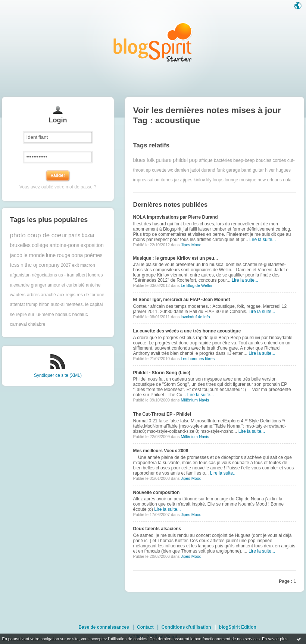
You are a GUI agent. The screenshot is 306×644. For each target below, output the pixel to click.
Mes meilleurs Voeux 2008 (161, 451)
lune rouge (58, 255)
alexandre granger (28, 285)
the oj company (42, 265)
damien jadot (187, 170)
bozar (88, 235)
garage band (239, 170)
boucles (264, 160)
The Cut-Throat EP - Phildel (162, 414)
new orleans (270, 180)
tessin (17, 265)
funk (221, 170)
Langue (299, 6)
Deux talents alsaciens (157, 529)
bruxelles (20, 245)
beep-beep (244, 160)
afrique (206, 160)
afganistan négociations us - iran (42, 275)
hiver (270, 170)
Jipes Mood (191, 245)
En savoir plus (275, 639)
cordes (279, 160)
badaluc (63, 315)
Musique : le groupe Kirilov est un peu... (176, 258)
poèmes (93, 255)
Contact (145, 627)
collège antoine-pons (55, 245)
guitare (164, 160)
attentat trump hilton (30, 304)
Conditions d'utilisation (186, 627)
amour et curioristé (66, 285)
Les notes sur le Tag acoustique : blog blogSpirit (153, 42)
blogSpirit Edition (238, 627)
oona (77, 255)
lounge (231, 180)
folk (151, 160)
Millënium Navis (195, 400)
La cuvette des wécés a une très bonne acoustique (187, 331)
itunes (167, 180)
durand (208, 170)
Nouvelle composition (157, 493)
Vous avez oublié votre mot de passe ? (58, 187)
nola (287, 180)
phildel (180, 160)
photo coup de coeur (39, 235)
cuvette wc (163, 170)
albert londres (89, 275)
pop (193, 160)
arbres (33, 295)
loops (218, 180)
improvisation (146, 180)
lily (209, 180)
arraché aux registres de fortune (72, 295)
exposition (92, 245)
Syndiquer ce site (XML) (58, 375)
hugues (283, 170)
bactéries (223, 160)
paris (74, 235)
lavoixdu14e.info (195, 317)
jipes (188, 180)
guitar (258, 170)
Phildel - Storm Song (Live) (162, 373)
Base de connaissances (104, 627)
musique (248, 180)
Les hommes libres (198, 359)
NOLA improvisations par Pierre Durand (176, 217)
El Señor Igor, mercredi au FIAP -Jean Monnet (182, 300)
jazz (178, 180)
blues (139, 160)
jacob (16, 255)
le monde (34, 255)
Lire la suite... (263, 240)
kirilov (199, 180)
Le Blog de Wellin (196, 285)
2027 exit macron (78, 265)
